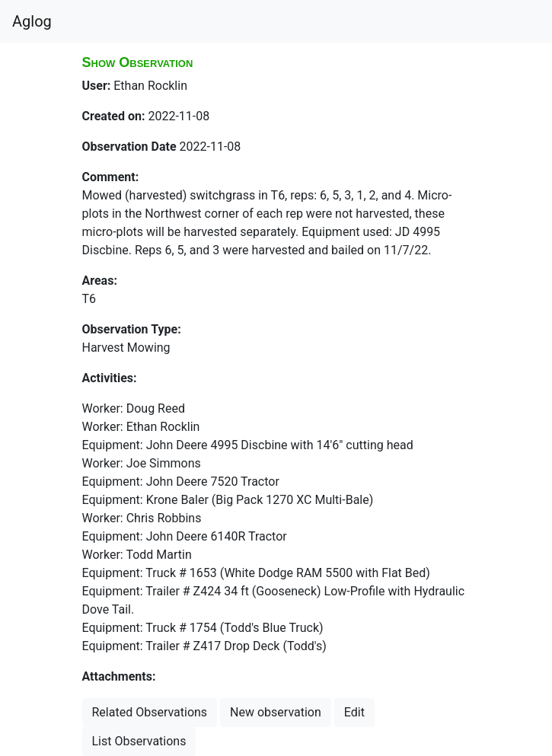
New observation (276, 712)
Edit (354, 712)
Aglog (32, 21)
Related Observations (150, 712)
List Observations (139, 741)
